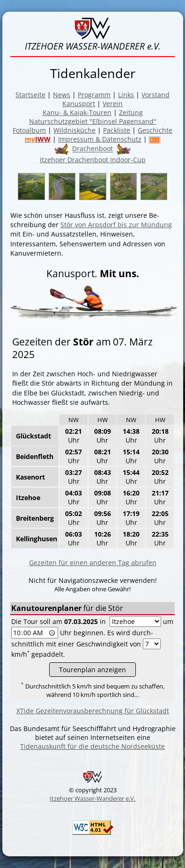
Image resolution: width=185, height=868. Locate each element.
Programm (94, 95)
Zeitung (131, 112)
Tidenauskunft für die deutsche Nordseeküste (92, 746)
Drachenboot (92, 149)
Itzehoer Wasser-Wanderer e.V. (92, 798)
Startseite (30, 95)
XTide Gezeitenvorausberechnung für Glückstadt (93, 711)
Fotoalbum (29, 130)
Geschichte (155, 130)
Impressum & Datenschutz (100, 139)
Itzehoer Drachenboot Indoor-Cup (93, 160)
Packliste (117, 130)
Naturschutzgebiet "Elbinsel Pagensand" (93, 121)
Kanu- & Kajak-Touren (77, 112)
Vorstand (155, 95)
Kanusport (79, 104)
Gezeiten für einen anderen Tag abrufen (93, 563)
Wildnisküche (74, 130)
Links (126, 95)
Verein (113, 104)
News (62, 95)
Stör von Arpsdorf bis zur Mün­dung (116, 225)
